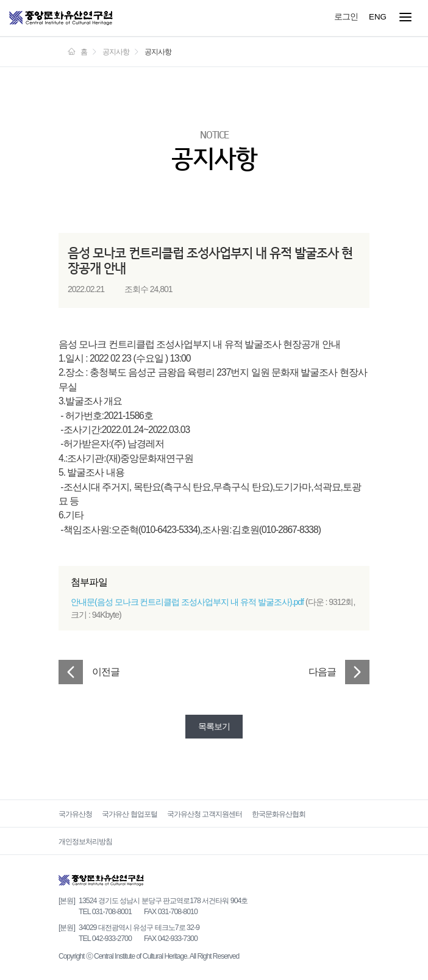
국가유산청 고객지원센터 (205, 814)
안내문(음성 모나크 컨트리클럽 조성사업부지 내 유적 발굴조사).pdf (187, 602)
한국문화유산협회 (279, 814)
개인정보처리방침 (85, 842)
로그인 (346, 16)
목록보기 (214, 726)
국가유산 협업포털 (129, 814)
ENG (378, 17)
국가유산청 (75, 814)
